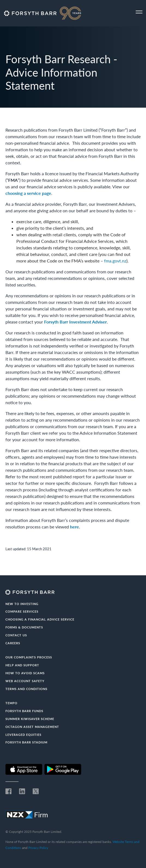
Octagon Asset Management (32, 727)
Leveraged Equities (23, 735)
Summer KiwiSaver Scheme (30, 719)
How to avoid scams (25, 673)
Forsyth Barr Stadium (26, 742)
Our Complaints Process (29, 657)
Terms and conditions (26, 689)
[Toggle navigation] (139, 12)
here (74, 527)
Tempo (11, 703)
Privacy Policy (38, 848)
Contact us (16, 635)
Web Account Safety (25, 681)
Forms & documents (24, 627)
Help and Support (22, 665)
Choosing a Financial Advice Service (40, 619)
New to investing (22, 604)
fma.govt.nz (115, 261)
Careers (13, 643)
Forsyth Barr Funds (24, 711)
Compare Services (22, 611)
